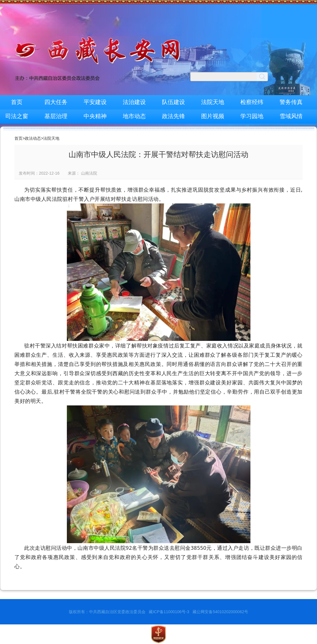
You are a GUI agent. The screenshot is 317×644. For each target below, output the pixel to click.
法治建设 (134, 102)
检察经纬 (252, 102)
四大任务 (56, 102)
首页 (17, 102)
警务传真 (291, 102)
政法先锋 (173, 116)
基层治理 (56, 116)
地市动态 (134, 116)
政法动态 (33, 138)
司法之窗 (17, 116)
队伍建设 (173, 102)
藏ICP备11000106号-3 (169, 612)
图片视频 (213, 116)
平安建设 (95, 102)
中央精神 (95, 116)
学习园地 (252, 116)
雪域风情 (291, 116)
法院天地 (213, 102)
